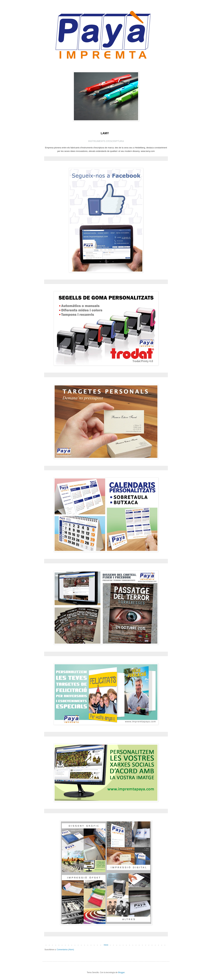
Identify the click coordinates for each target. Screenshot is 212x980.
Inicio (106, 945)
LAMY (105, 133)
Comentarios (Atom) (65, 950)
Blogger (121, 972)
